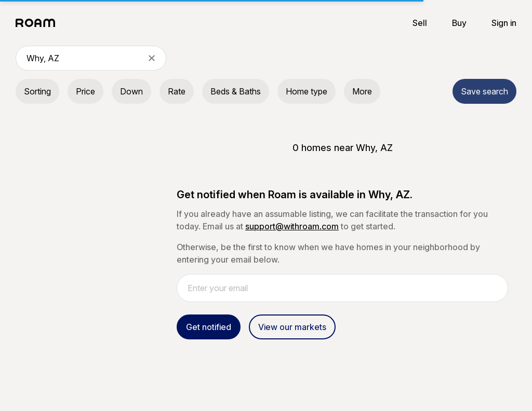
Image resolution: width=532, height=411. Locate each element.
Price (85, 91)
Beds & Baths (236, 91)
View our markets (292, 327)
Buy (459, 23)
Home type (307, 91)
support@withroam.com (292, 226)
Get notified (209, 327)
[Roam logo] (38, 23)
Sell (420, 23)
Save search (484, 91)
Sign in (504, 23)
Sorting (37, 91)
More (362, 91)
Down (131, 91)
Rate (177, 91)
